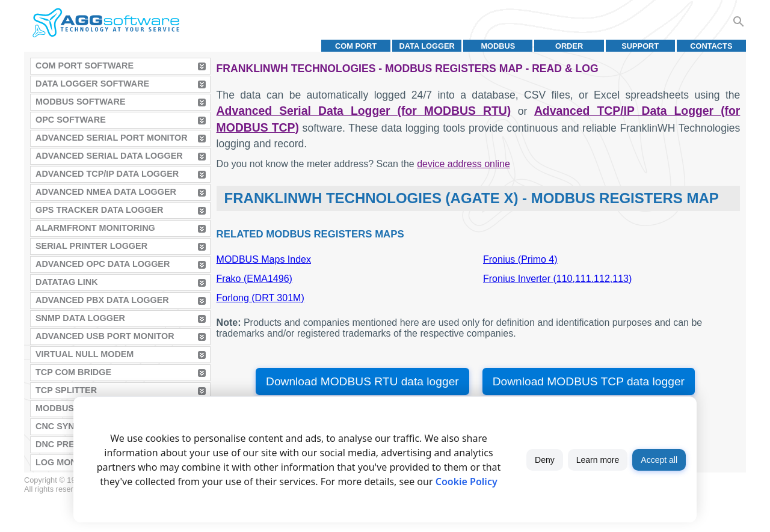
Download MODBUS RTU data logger (362, 381)
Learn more (598, 460)
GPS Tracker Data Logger (99, 210)
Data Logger (427, 46)
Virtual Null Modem (85, 354)
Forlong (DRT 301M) (260, 298)
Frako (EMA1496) (254, 279)
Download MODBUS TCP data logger (589, 381)
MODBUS (498, 46)
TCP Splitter (66, 390)
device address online (464, 164)
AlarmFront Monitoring (95, 228)
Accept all (659, 460)
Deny (545, 460)
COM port (356, 46)
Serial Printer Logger (91, 246)
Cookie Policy (467, 482)
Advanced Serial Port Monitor (112, 138)
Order (569, 46)
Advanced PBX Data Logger (102, 300)
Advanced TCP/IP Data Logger (107, 174)
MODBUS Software (81, 102)
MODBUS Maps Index (264, 259)
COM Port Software (85, 66)
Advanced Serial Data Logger (109, 156)
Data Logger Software (92, 84)
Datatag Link (67, 282)
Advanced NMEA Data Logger (106, 192)
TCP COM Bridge (73, 372)
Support (640, 46)
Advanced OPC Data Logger (103, 264)
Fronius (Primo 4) (520, 259)
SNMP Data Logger (80, 318)
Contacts (711, 46)
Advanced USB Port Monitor (105, 336)
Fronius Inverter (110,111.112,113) (557, 279)
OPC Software (71, 120)
